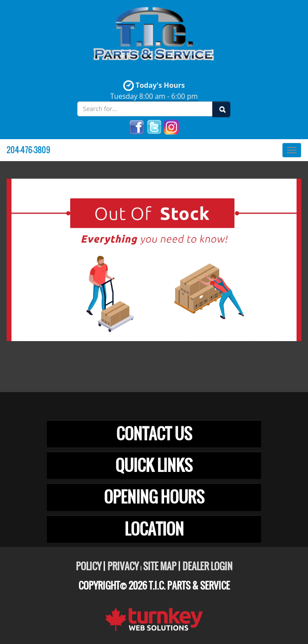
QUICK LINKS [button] (154, 465)
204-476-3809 (29, 150)
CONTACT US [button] (154, 434)
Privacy (123, 566)
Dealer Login (208, 566)
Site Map (160, 566)
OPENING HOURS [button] (154, 497)
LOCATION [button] (154, 529)
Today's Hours (154, 90)
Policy (89, 566)
